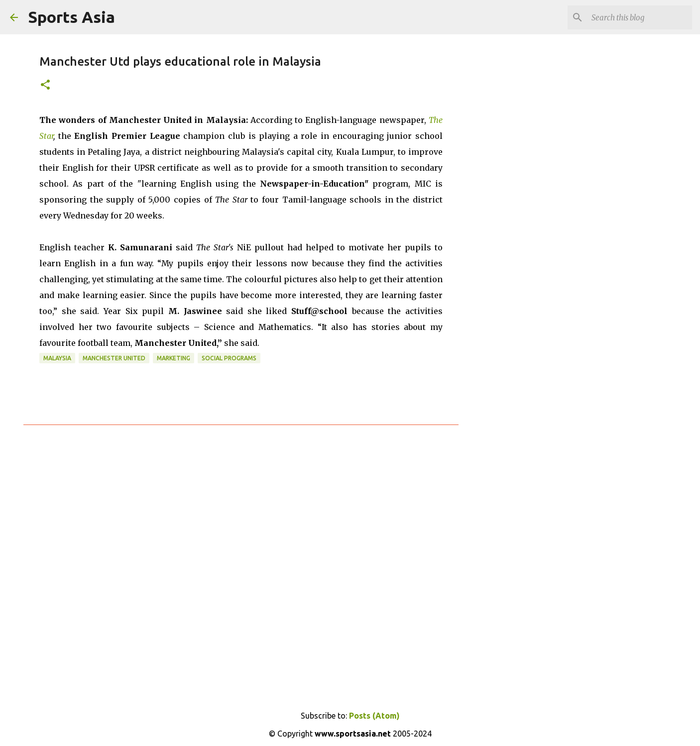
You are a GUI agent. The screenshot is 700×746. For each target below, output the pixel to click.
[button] (45, 85)
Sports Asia (71, 17)
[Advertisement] (509, 199)
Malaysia (57, 358)
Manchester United (114, 358)
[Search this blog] (640, 17)
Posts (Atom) (374, 716)
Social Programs (229, 358)
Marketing (174, 358)
